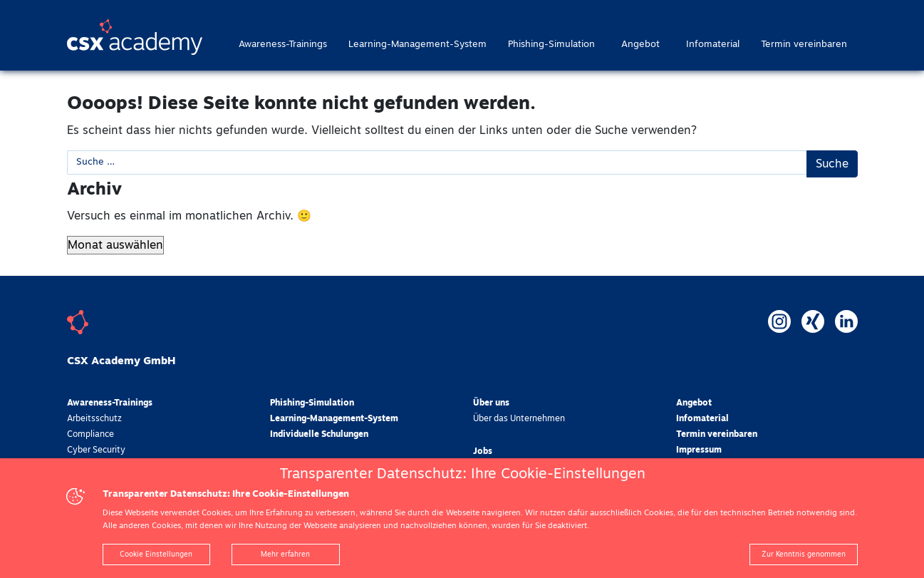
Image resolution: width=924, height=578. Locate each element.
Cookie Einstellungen (156, 554)
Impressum (699, 450)
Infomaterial (713, 45)
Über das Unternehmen (519, 419)
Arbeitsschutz (94, 419)
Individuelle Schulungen (319, 435)
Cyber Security (96, 450)
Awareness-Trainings (283, 45)
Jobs (483, 452)
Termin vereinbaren (804, 45)
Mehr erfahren (285, 554)
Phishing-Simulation (551, 45)
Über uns (491, 403)
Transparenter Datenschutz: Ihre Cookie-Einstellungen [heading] (462, 474)
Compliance (90, 435)
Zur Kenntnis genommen (804, 554)
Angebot (640, 45)
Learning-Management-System (417, 45)
